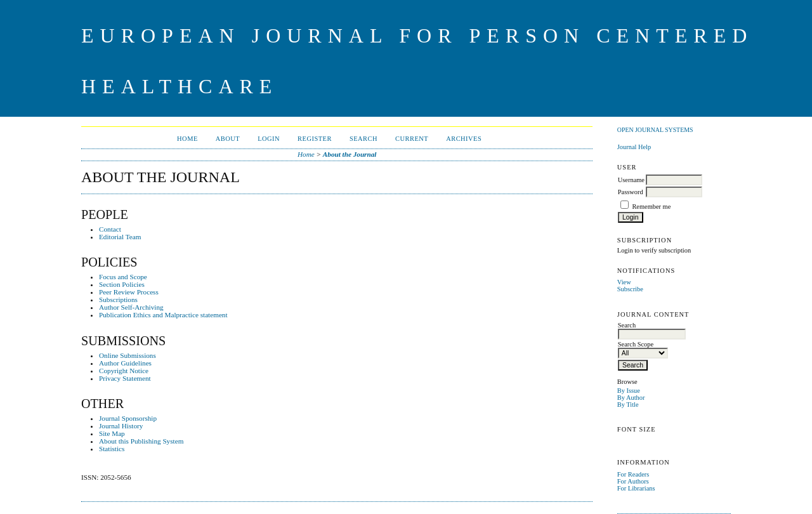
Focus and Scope (123, 277)
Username (631, 180)
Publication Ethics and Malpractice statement (163, 315)
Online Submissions (128, 355)
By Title (628, 405)
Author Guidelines (125, 363)
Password (631, 192)
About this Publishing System (141, 441)
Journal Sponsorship (128, 418)
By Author (631, 398)
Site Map (112, 433)
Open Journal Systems (655, 130)
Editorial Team (120, 237)
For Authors (633, 481)
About (228, 139)
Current (412, 139)
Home (187, 139)
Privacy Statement (125, 378)
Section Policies (122, 284)
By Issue (629, 391)
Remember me (651, 207)
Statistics (112, 449)
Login (269, 139)
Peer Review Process (129, 292)
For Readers (633, 474)
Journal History (121, 426)
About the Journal (350, 154)
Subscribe (630, 289)
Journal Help (634, 147)
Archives (464, 139)
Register (315, 139)
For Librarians (636, 488)
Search (363, 139)
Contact (110, 229)
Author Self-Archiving (131, 307)
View (624, 282)
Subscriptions (118, 300)
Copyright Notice (124, 371)
